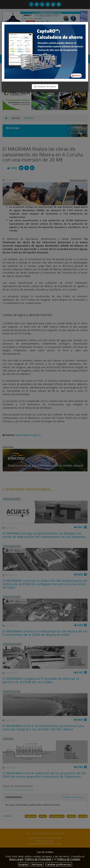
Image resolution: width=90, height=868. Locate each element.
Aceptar (24, 864)
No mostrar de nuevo (45, 87)
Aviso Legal (16, 859)
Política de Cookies (69, 859)
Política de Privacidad (38, 859)
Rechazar (37, 864)
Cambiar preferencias (59, 864)
